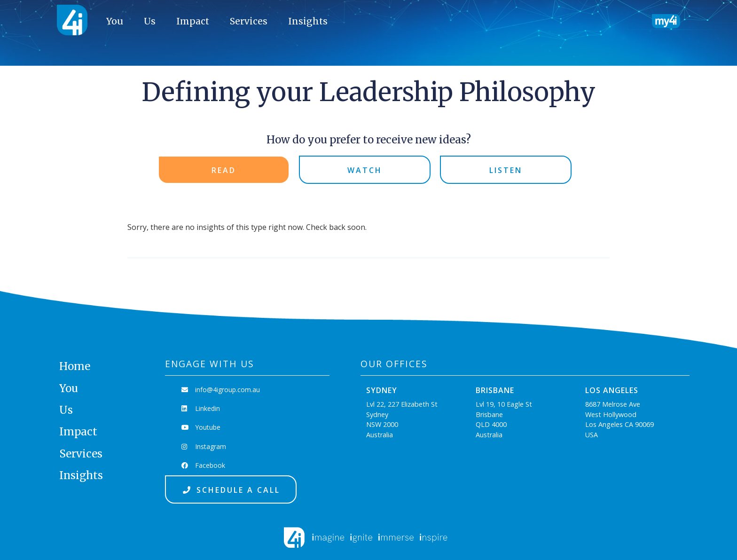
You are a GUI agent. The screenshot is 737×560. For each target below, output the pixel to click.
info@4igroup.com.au (221, 390)
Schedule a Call (231, 490)
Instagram (204, 446)
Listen (506, 170)
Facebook (203, 465)
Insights (308, 21)
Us (150, 21)
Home (75, 366)
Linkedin (201, 408)
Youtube (201, 427)
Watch (365, 170)
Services (249, 21)
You (115, 21)
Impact (193, 21)
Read (224, 170)
